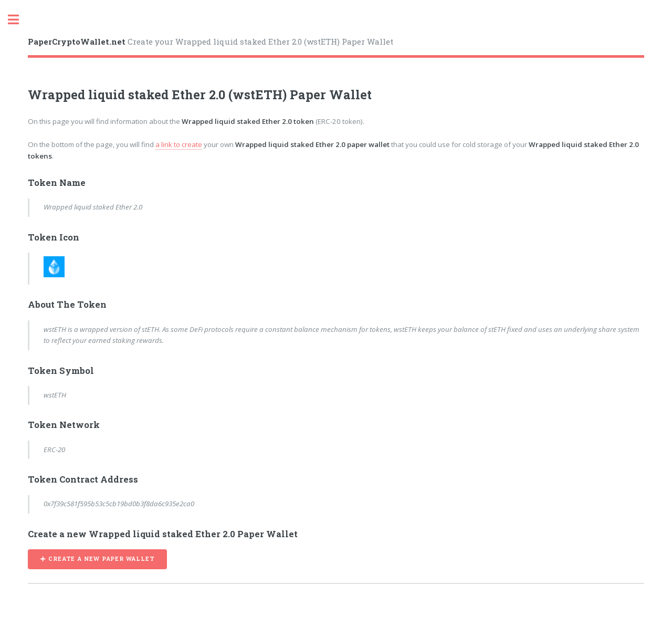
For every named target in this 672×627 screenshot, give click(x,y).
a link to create (179, 144)
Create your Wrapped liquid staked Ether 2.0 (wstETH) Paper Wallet (211, 41)
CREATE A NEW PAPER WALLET (101, 559)
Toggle (19, 20)
